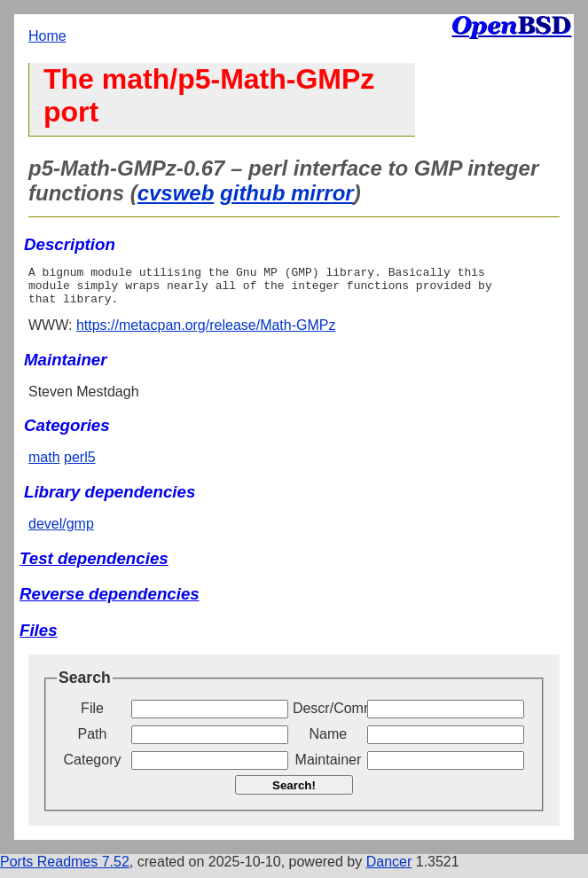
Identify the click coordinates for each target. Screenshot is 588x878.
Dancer (389, 870)
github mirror (287, 193)
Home (47, 36)
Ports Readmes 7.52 (65, 870)
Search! (294, 793)
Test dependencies (94, 566)
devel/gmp (61, 532)
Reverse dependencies (110, 602)
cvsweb (176, 193)
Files (39, 638)
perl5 (80, 465)
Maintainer (329, 768)
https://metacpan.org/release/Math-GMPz (206, 333)
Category (93, 768)
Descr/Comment (328, 716)
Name (329, 742)
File (92, 716)
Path (93, 742)
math (44, 465)
